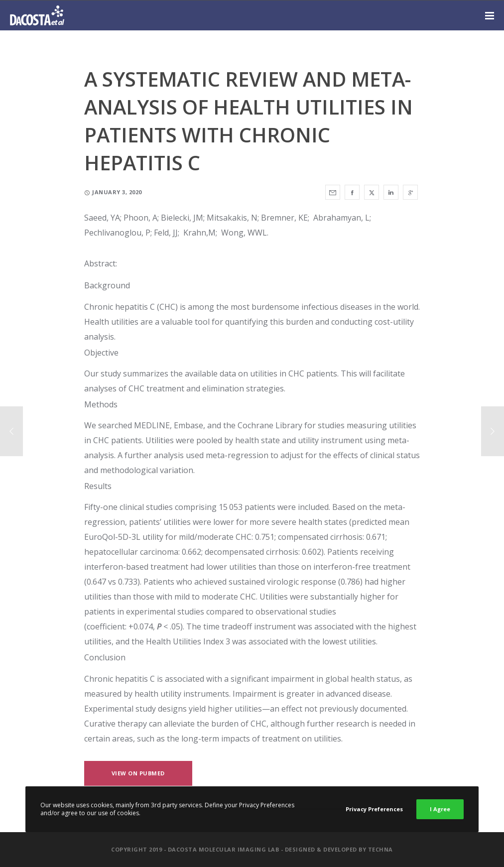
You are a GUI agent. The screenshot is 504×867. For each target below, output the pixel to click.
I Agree (440, 809)
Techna (380, 849)
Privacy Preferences (374, 809)
